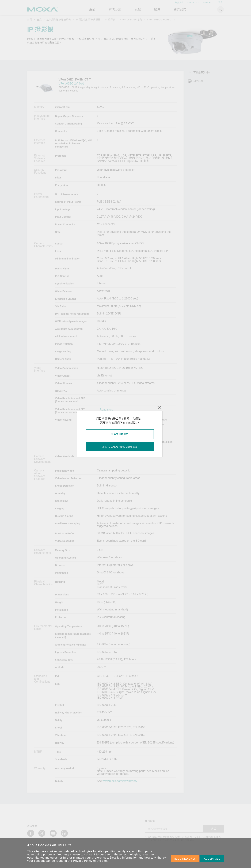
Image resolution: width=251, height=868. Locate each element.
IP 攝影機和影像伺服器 (88, 20)
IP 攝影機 (110, 20)
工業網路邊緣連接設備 (59, 20)
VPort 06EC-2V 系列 (131, 20)
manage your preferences (91, 858)
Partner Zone (193, 3)
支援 (138, 9)
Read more (107, 410)
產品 (39, 20)
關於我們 (180, 9)
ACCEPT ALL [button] (212, 859)
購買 (157, 9)
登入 (220, 2)
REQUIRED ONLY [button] (185, 859)
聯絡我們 (179, 3)
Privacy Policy (83, 861)
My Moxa (207, 3)
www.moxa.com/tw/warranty (120, 781)
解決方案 (115, 9)
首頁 (30, 20)
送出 (213, 829)
